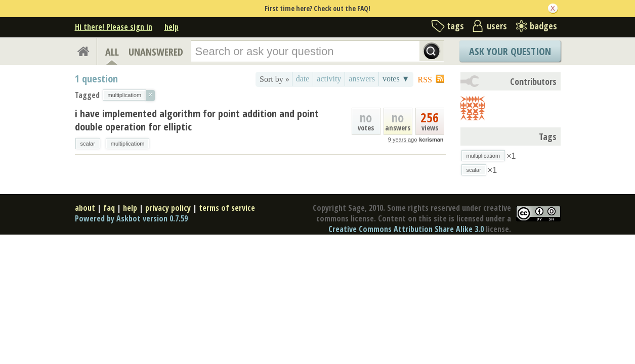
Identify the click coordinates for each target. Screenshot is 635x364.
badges (543, 26)
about (85, 208)
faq (109, 208)
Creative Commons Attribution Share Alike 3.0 (406, 229)
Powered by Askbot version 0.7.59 (131, 218)
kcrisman (431, 140)
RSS (425, 80)
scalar (88, 144)
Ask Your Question (510, 51)
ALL (112, 52)
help (172, 27)
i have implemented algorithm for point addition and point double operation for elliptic (197, 120)
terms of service (227, 208)
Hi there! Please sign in (114, 27)
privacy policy (168, 208)
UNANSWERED (156, 52)
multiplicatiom (128, 144)
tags (455, 26)
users (497, 26)
